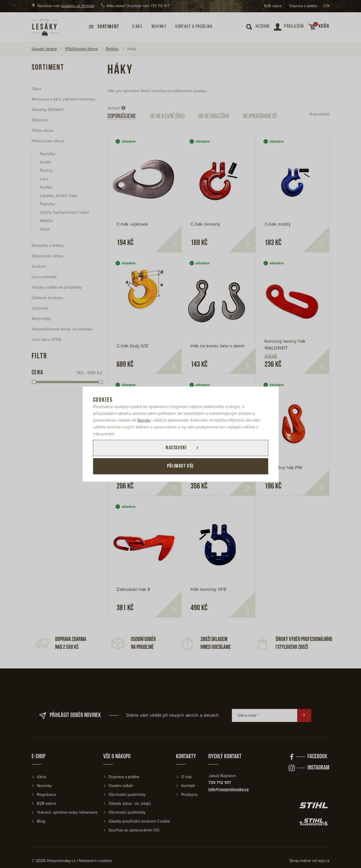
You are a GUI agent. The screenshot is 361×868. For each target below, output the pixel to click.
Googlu (144, 420)
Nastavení (176, 448)
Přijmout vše (180, 466)
